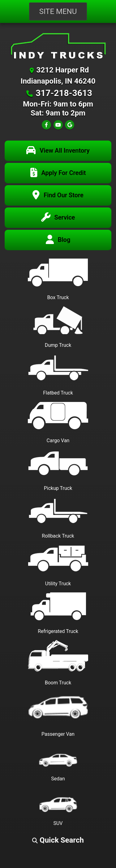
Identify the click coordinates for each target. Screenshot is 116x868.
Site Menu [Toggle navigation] (58, 11)
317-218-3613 (64, 93)
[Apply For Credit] (58, 173)
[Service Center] (58, 218)
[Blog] (58, 240)
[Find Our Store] (58, 195)
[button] (58, 840)
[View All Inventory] (58, 151)
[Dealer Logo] (58, 46)
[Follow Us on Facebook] (46, 125)
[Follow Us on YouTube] (58, 125)
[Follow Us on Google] (70, 125)
